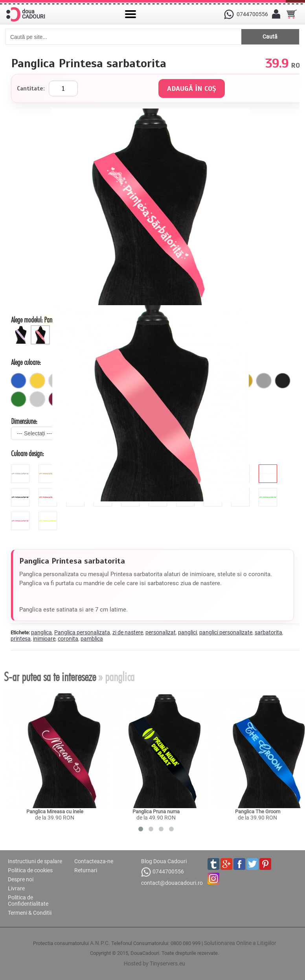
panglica (41, 632)
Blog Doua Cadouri (164, 861)
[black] (21, 491)
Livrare (16, 888)
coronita (68, 639)
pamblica (92, 639)
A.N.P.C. (100, 943)
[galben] (37, 381)
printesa (21, 639)
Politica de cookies (30, 870)
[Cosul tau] (292, 14)
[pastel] (37, 399)
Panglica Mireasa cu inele (55, 811)
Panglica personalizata (82, 632)
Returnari (86, 870)
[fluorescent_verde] (269, 491)
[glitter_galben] (49, 468)
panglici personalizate (226, 632)
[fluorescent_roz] (21, 515)
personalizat (161, 632)
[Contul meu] (276, 14)
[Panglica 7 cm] (41, 328)
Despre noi (21, 879)
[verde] (18, 399)
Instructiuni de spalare (35, 861)
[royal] (18, 381)
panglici (187, 632)
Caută (270, 37)
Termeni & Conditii (30, 913)
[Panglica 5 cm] (22, 328)
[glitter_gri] (21, 468)
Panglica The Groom (258, 811)
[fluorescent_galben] (49, 515)
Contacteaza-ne (94, 861)
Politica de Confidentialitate (28, 901)
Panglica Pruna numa (156, 811)
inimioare (44, 639)
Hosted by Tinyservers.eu (154, 963)
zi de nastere (128, 632)
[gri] (264, 381)
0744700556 (163, 872)
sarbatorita (268, 632)
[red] (49, 491)
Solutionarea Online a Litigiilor (240, 943)
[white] (269, 468)
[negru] (283, 381)
